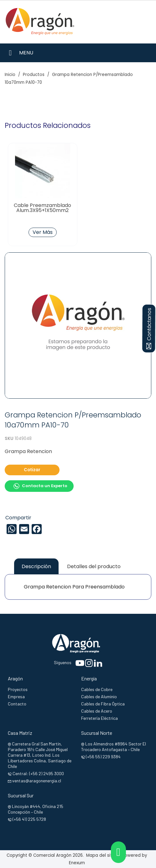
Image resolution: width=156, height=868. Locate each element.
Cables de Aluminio (99, 696)
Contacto (17, 704)
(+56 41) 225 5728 (29, 819)
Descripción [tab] (36, 566)
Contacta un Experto (40, 486)
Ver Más (43, 232)
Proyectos (18, 689)
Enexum (78, 863)
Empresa (16, 696)
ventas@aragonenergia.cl (37, 781)
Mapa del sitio (101, 855)
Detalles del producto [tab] (94, 566)
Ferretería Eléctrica (99, 718)
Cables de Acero (97, 711)
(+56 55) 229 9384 (103, 757)
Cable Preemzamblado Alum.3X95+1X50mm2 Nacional (42, 210)
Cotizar (32, 470)
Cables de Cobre (97, 689)
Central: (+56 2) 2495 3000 (38, 773)
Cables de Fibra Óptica (103, 704)
